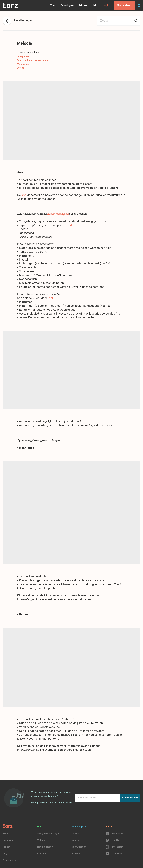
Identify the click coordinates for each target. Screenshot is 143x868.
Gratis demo (125, 6)
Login (106, 6)
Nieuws (76, 840)
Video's (41, 840)
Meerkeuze (23, 64)
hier (51, 298)
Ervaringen (67, 6)
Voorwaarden (79, 847)
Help (95, 6)
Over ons (77, 834)
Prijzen (83, 6)
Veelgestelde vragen (49, 834)
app (24, 195)
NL (139, 5)
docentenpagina (58, 214)
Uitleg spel (23, 57)
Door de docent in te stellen (32, 61)
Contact (42, 854)
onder (71, 225)
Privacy (76, 854)
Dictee (21, 68)
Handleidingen (45, 847)
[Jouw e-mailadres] (98, 798)
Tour (53, 6)
